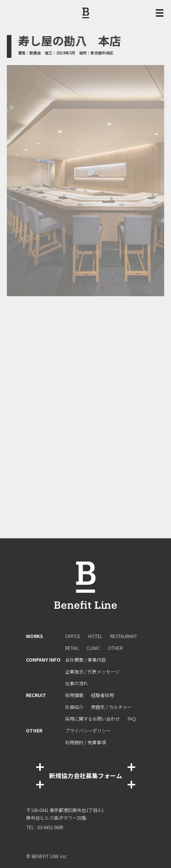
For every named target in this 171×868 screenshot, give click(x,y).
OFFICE (73, 636)
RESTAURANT (124, 636)
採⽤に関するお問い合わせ (93, 719)
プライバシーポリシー (88, 730)
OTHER (115, 648)
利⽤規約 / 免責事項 (85, 742)
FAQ (132, 719)
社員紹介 (74, 707)
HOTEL (95, 636)
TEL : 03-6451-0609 (45, 827)
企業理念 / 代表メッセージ (92, 671)
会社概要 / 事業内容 (85, 660)
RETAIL (72, 648)
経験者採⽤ (102, 695)
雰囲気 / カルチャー (111, 707)
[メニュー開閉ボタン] (160, 13)
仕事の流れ (77, 683)
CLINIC (93, 648)
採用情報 (74, 695)
